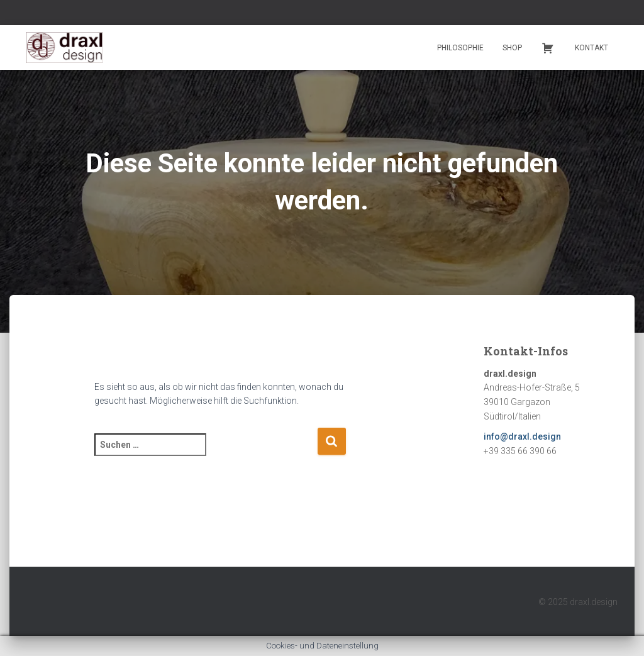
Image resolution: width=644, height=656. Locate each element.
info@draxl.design (522, 436)
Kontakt (591, 48)
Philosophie (460, 48)
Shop (512, 48)
